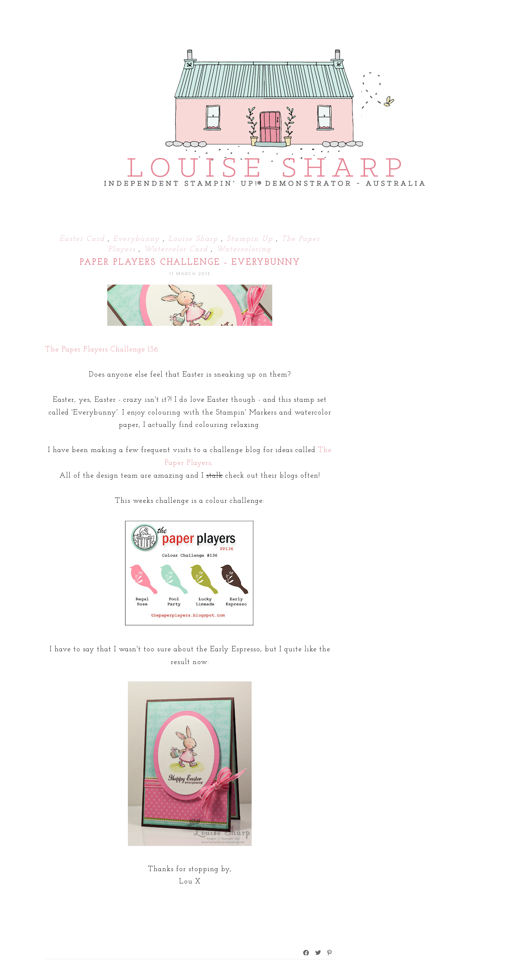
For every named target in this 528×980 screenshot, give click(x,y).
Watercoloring (244, 249)
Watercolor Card (177, 249)
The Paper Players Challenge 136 (102, 350)
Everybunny (138, 239)
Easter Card (84, 239)
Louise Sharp (195, 239)
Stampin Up (251, 239)
